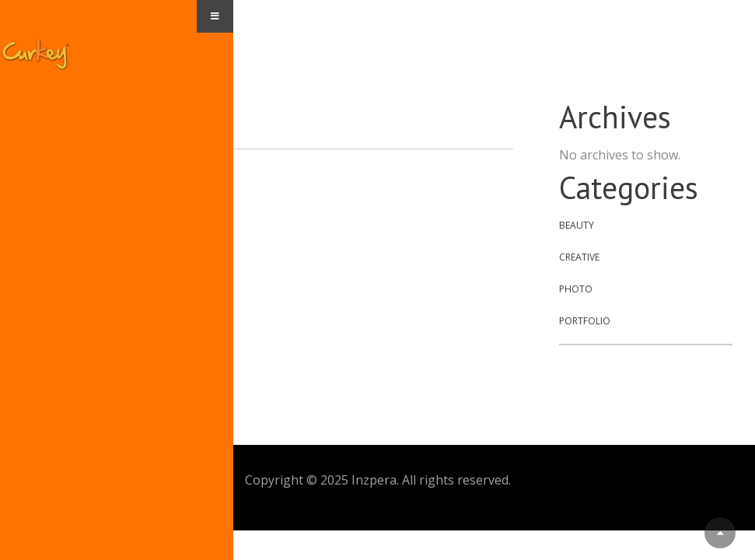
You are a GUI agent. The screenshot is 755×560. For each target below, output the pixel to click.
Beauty (577, 225)
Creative (579, 257)
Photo (576, 289)
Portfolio (585, 321)
